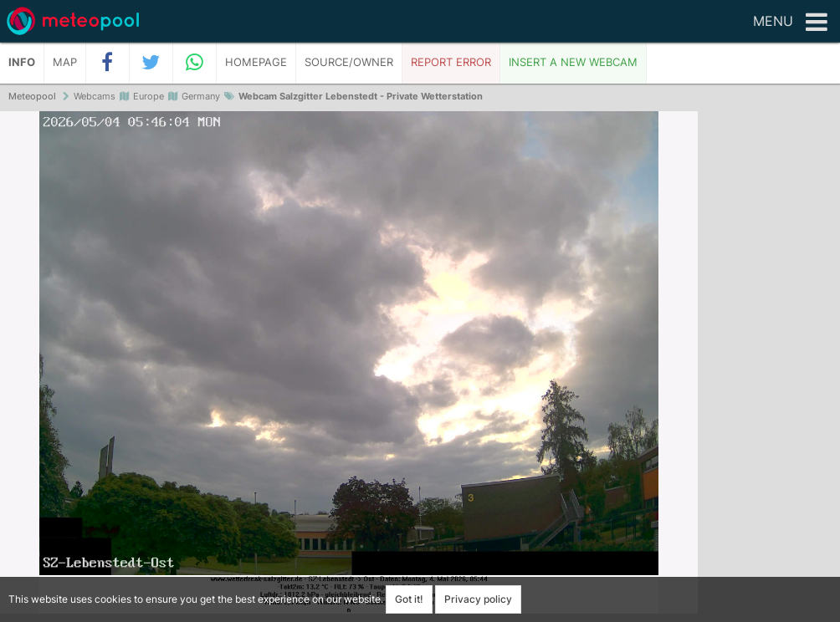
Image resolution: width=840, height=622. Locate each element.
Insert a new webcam (573, 62)
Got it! (409, 599)
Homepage (256, 62)
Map (65, 62)
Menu (790, 23)
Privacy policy (478, 599)
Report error (451, 62)
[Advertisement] (769, 368)
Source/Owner (349, 62)
